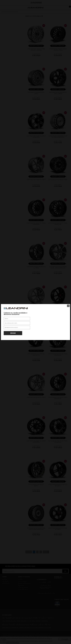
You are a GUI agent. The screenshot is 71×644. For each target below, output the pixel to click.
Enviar (13, 333)
